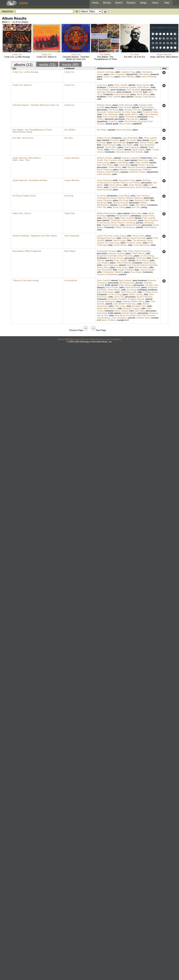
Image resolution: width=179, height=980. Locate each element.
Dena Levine (138, 236)
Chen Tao (102, 207)
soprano (112, 130)
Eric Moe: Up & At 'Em (135, 57)
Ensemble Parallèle (117, 299)
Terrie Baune (143, 87)
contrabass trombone (147, 290)
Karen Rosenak (149, 77)
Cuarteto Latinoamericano (122, 187)
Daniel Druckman (142, 251)
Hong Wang (124, 196)
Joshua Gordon (148, 270)
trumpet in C (123, 320)
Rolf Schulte (137, 152)
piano (106, 74)
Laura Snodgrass (119, 318)
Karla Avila (102, 313)
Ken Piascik (134, 183)
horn (132, 311)
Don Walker (105, 54)
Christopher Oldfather (113, 272)
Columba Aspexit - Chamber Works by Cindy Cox (76, 58)
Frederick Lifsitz (150, 112)
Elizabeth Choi (139, 306)
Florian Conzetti (146, 165)
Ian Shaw (131, 290)
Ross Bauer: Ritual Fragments (27, 251)
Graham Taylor (143, 318)
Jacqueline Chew (127, 180)
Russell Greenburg (137, 167)
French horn (146, 158)
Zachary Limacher (130, 158)
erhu (133, 196)
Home (95, 3)
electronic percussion (115, 119)
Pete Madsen (103, 90)
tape (131, 200)
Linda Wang (122, 163)
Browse (107, 3)
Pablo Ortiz (70, 213)
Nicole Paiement (144, 297)
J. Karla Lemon (150, 292)
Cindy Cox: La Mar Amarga (17, 57)
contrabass (135, 216)
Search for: (8, 11)
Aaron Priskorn (109, 320)
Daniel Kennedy (120, 203)
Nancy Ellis (136, 213)
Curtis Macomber (142, 245)
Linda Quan (122, 267)
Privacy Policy (90, 339)
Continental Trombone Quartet (122, 87)
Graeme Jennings (105, 72)
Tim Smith (131, 140)
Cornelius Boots (116, 160)
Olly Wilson (141, 205)
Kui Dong (69, 196)
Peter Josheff (121, 85)
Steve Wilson (143, 94)
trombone (109, 311)
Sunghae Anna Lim (106, 238)
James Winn (111, 147)
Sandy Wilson (131, 114)
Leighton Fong (128, 72)
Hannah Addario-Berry (133, 301)
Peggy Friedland (126, 270)
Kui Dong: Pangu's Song (24, 196)
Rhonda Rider (141, 267)
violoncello (149, 198)
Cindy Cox (17, 54)
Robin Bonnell (126, 105)
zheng (144, 207)
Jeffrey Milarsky (124, 263)
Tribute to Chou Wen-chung (26, 280)
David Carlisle (147, 107)
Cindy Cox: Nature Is (46, 57)
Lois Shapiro (103, 263)
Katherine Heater (137, 172)
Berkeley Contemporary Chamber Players (124, 181)
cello (138, 72)
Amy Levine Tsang (117, 236)
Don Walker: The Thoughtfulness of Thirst (105, 58)
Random (131, 3)
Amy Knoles (125, 124)
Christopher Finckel (106, 251)
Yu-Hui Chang (147, 256)
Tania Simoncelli (128, 292)
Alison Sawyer (121, 311)
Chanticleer (116, 220)
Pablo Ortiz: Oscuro (22, 213)
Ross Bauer (70, 251)
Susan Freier (148, 216)
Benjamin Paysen (131, 308)
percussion (146, 90)
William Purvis (104, 138)
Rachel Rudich (147, 143)
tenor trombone (118, 90)
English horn (133, 143)
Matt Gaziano (125, 280)
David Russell (109, 145)
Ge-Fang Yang (129, 112)
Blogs (143, 3)
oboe (111, 315)
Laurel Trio (102, 236)
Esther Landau (136, 294)
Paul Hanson (132, 119)
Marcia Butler (119, 143)
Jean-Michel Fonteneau (125, 304)
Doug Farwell (143, 85)
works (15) (47, 65)
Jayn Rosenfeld (130, 138)
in (77, 11)
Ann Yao (136, 207)
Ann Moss (102, 130)
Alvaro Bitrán (116, 185)
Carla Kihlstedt (112, 172)
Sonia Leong (103, 163)
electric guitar (112, 124)
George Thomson (133, 110)
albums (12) (23, 65)
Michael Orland (104, 105)
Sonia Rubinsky (143, 187)
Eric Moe (134, 54)
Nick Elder (140, 311)
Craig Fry (113, 121)
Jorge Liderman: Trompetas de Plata (30, 180)
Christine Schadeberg (107, 274)
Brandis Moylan (129, 313)
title (14, 68)
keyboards (142, 117)
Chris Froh (119, 297)
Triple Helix (127, 251)
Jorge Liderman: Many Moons (164, 57)
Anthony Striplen (105, 158)
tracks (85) (70, 65)
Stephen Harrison (134, 198)
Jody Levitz (120, 306)
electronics (112, 196)
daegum (101, 287)
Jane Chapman (118, 74)
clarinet (132, 85)
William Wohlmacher (107, 213)
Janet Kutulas (139, 150)
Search (119, 3)
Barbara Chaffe (142, 200)
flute (145, 92)
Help (167, 3)
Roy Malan (123, 205)
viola (121, 114)
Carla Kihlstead (104, 180)
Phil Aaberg (131, 117)
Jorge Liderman (164, 54)
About (155, 3)
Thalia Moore (149, 97)
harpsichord (132, 74)
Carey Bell (124, 165)
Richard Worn (122, 216)
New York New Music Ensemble (142, 265)
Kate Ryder (144, 74)
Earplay (138, 97)
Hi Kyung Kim (71, 280)
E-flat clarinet (115, 313)
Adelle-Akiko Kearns (107, 308)
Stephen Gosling (116, 253)
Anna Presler (112, 287)
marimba (111, 216)
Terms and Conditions (110, 339)
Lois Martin (127, 145)
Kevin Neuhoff (133, 90)
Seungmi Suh (152, 285)
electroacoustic (123, 152)
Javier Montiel (135, 185)
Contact (77, 339)
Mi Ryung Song (127, 283)
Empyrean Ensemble (107, 256)
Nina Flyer (143, 160)
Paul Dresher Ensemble (136, 121)
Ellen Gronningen (105, 292)
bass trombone (140, 280)
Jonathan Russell (136, 299)
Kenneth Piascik (116, 258)
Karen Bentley (128, 77)
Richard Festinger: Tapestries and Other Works (35, 236)
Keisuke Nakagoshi (106, 301)
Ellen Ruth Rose (105, 165)
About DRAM (64, 339)
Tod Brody (137, 92)
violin (118, 72)
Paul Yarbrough (110, 114)
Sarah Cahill (119, 207)
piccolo (100, 147)
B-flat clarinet (111, 285)
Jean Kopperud (132, 147)
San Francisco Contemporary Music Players (123, 197)
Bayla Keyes (149, 263)
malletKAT (137, 124)
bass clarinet (127, 97)
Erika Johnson (126, 285)
